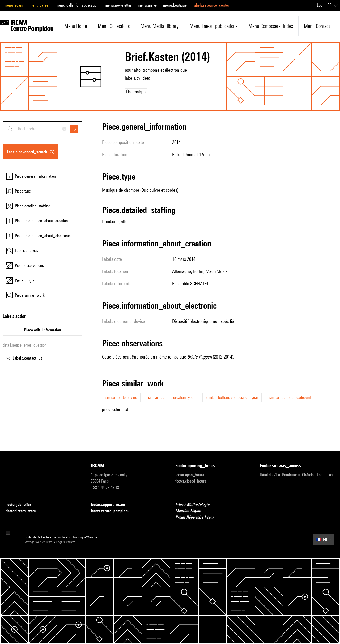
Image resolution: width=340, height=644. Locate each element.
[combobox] (42, 129)
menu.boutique (175, 5)
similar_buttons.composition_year (232, 397)
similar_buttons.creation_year (171, 397)
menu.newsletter (118, 5)
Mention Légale (191, 511)
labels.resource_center (211, 5)
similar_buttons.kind (121, 397)
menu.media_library (160, 26)
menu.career (40, 5)
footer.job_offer (22, 505)
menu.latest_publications (214, 26)
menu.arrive (147, 5)
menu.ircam (14, 5)
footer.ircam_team (24, 511)
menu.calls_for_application (77, 5)
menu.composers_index (271, 26)
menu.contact (317, 26)
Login (321, 5)
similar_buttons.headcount (290, 397)
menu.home (76, 26)
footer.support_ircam (111, 505)
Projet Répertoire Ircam (197, 517)
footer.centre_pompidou (113, 511)
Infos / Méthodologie (195, 505)
